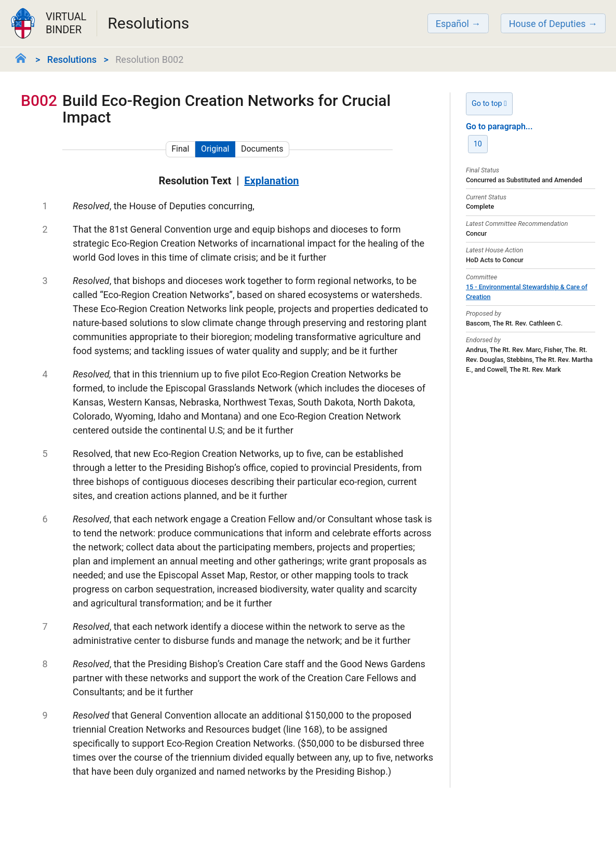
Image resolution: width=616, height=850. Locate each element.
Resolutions (72, 59)
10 (478, 144)
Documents (262, 149)
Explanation (271, 181)
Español (452, 24)
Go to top (489, 104)
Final (180, 149)
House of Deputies (547, 24)
